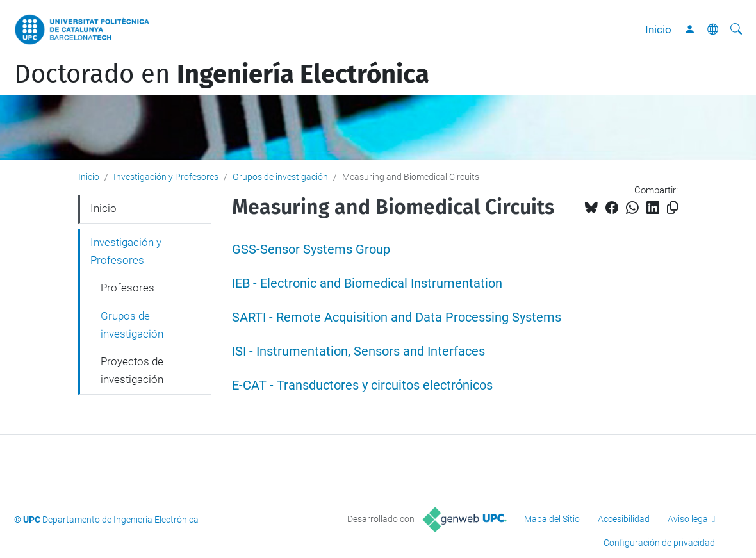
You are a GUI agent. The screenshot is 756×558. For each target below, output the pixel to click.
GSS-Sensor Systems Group (311, 250)
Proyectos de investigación (132, 370)
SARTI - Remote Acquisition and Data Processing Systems (397, 317)
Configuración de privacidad (659, 543)
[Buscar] (736, 29)
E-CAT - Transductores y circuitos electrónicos (362, 385)
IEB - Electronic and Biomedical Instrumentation (367, 283)
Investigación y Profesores (166, 177)
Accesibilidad (624, 519)
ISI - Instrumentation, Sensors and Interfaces (358, 351)
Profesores (127, 288)
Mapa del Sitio (552, 519)
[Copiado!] (672, 208)
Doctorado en (222, 74)
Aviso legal (689, 519)
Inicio (658, 29)
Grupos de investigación (280, 177)
